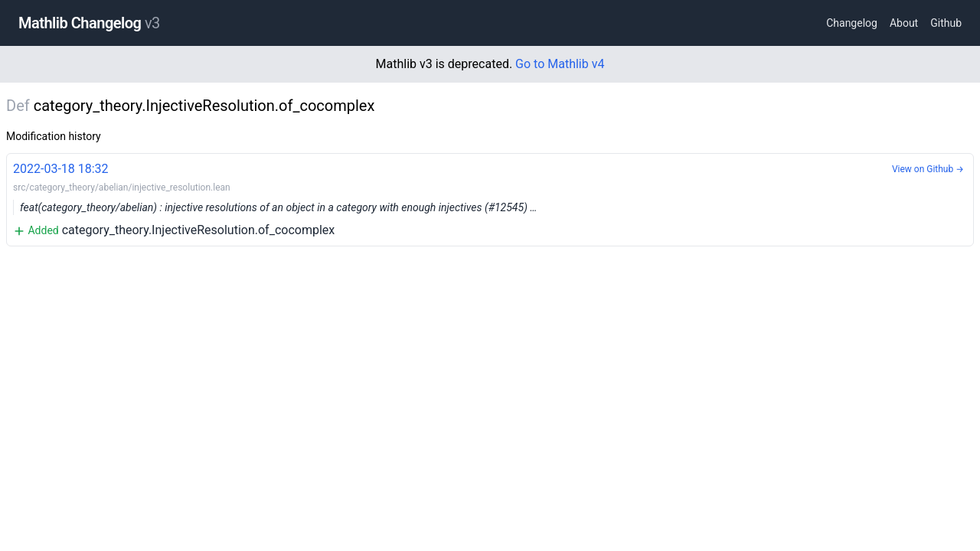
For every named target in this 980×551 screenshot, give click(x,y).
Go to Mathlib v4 (560, 64)
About (904, 23)
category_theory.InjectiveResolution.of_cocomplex (490, 199)
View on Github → (928, 169)
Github (946, 23)
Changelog (852, 23)
